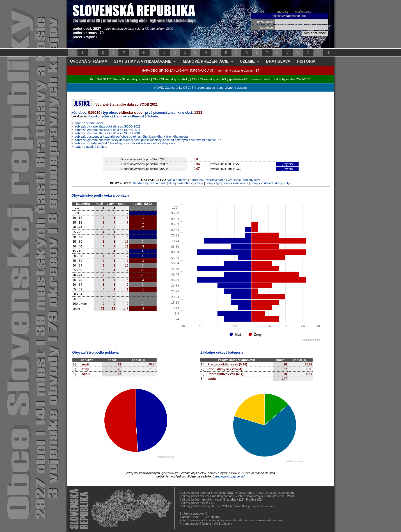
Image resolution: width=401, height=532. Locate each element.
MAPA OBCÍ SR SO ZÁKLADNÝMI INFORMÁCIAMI (177, 71)
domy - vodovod (262, 183)
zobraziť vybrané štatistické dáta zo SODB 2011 (108, 130)
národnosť (197, 180)
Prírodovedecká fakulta (195, 524)
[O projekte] (212, 517)
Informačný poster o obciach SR (238, 71)
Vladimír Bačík (190, 517)
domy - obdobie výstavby (186, 183)
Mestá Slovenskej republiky (131, 79)
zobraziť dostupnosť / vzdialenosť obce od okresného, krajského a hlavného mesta (131, 137)
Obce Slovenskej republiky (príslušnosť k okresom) (227, 79)
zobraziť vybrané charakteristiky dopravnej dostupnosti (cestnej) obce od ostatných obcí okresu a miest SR (148, 140)
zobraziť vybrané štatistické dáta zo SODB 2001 (108, 133)
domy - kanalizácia (235, 183)
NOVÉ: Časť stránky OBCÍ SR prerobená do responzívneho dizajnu (201, 88)
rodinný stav (252, 180)
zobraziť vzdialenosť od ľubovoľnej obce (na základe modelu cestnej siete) (126, 143)
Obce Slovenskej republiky (171, 79)
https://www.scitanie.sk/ (229, 476)
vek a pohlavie (177, 180)
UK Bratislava (223, 524)
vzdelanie (234, 180)
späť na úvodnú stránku (91, 147)
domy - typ (213, 183)
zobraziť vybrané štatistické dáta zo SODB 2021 (108, 126)
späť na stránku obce (89, 123)
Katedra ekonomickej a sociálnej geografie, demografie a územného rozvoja (232, 520)
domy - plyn (283, 183)
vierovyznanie (216, 180)
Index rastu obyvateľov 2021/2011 (288, 79)
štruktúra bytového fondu (149, 183)
